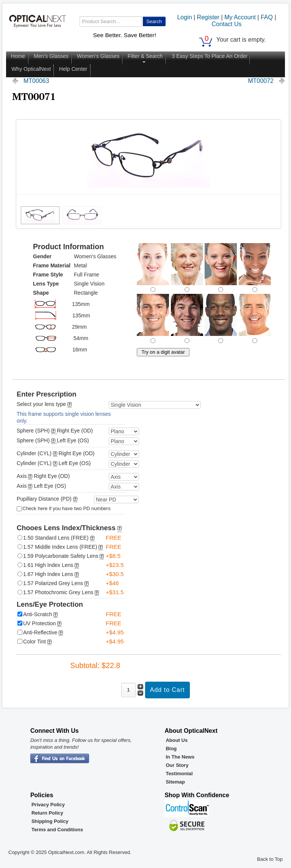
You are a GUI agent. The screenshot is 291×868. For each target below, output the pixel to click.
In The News (180, 757)
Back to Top (270, 859)
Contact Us (226, 24)
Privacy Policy (48, 805)
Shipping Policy (50, 821)
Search (154, 21)
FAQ (267, 17)
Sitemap (175, 782)
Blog (171, 749)
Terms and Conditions (57, 830)
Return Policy (47, 813)
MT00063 (36, 81)
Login (184, 17)
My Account (240, 17)
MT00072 (261, 81)
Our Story (177, 765)
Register (208, 17)
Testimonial (179, 774)
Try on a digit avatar (163, 352)
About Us (177, 740)
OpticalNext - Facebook (60, 759)
